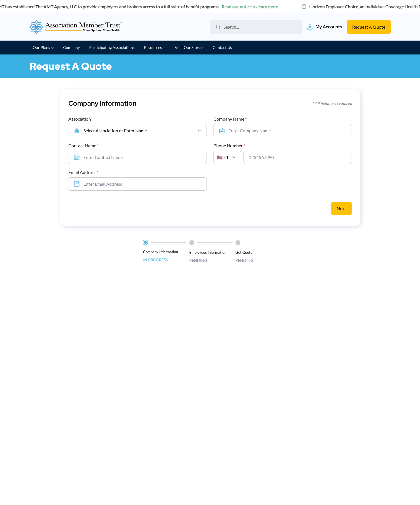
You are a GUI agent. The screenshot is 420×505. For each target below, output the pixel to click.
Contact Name (84, 145)
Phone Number (229, 145)
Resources (155, 47)
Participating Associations (112, 47)
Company (71, 47)
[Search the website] (258, 27)
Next (341, 208)
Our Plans (43, 47)
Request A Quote (369, 27)
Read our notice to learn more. (251, 7)
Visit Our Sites (189, 47)
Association (80, 119)
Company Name (230, 119)
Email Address (83, 172)
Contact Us (222, 47)
